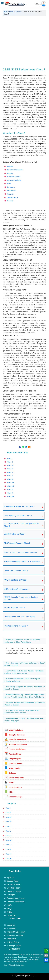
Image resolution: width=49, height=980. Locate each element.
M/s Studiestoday (32, 976)
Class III (8, 817)
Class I (8, 808)
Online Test (12, 915)
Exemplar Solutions (15, 735)
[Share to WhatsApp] (23, 447)
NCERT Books (12, 768)
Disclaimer (12, 939)
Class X (8, 849)
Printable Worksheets (15, 740)
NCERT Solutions (14, 730)
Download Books (14, 891)
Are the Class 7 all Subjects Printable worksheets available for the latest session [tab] (24, 672)
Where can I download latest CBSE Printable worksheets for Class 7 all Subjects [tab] (22, 641)
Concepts (11, 895)
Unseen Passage (13, 797)
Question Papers (13, 763)
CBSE (11, 12)
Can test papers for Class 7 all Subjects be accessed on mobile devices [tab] (21, 712)
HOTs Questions (13, 787)
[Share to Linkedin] (26, 447)
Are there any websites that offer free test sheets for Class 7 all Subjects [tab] (25, 704)
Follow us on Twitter (16, 935)
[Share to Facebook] (20, 447)
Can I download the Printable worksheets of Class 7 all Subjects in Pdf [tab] (25, 664)
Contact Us (12, 928)
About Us (11, 925)
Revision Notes (13, 754)
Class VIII (9, 845)
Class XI (9, 854)
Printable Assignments (16, 744)
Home (6, 12)
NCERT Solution (14, 884)
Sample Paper (13, 881)
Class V (8, 831)
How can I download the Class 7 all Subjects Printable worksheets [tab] (22, 680)
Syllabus (10, 773)
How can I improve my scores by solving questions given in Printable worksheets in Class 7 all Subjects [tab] (24, 696)
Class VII (18, 12)
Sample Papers (13, 759)
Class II (8, 813)
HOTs (9, 905)
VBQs (9, 792)
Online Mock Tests (14, 778)
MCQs (9, 782)
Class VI (9, 836)
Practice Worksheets (15, 749)
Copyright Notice (14, 946)
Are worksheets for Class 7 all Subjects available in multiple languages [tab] (25, 720)
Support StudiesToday (16, 932)
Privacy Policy (13, 942)
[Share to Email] (29, 447)
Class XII (9, 859)
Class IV (9, 822)
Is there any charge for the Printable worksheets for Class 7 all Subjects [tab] (25, 688)
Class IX (9, 826)
